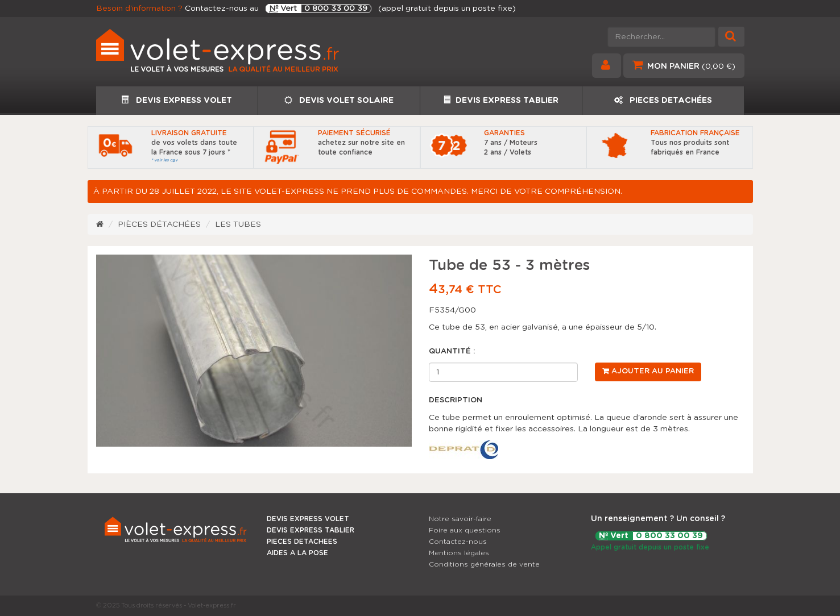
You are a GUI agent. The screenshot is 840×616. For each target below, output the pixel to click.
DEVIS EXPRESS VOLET (177, 100)
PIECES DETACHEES (302, 542)
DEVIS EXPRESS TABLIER (501, 100)
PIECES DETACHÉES (663, 100)
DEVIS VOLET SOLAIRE (339, 100)
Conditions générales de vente (484, 564)
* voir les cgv (164, 160)
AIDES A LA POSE (297, 553)
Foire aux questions (465, 530)
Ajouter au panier (648, 371)
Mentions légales (459, 553)
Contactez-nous (458, 542)
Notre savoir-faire (460, 519)
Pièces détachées (159, 224)
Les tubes (238, 224)
